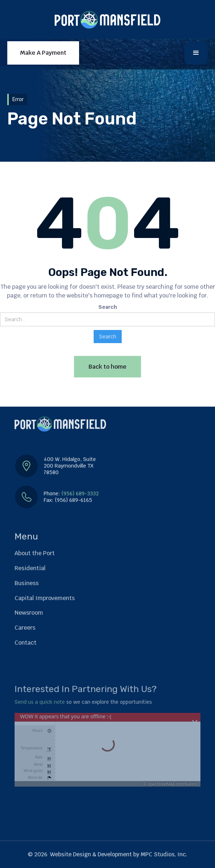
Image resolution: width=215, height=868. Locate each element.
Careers (25, 628)
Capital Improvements (45, 598)
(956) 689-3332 (80, 493)
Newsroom (29, 613)
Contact (26, 643)
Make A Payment (43, 53)
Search (108, 307)
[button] (196, 53)
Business (27, 583)
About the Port (35, 553)
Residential (30, 568)
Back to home (107, 367)
